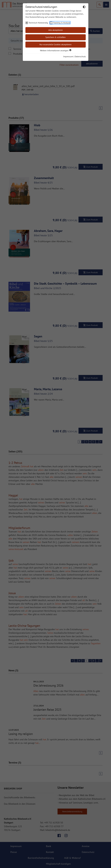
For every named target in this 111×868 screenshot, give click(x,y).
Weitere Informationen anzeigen (55, 50)
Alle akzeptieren (56, 30)
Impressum (68, 56)
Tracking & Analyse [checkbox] (62, 23)
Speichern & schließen (55, 37)
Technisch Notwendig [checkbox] (38, 23)
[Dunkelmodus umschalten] (84, 7)
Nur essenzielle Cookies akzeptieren (55, 44)
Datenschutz (80, 56)
